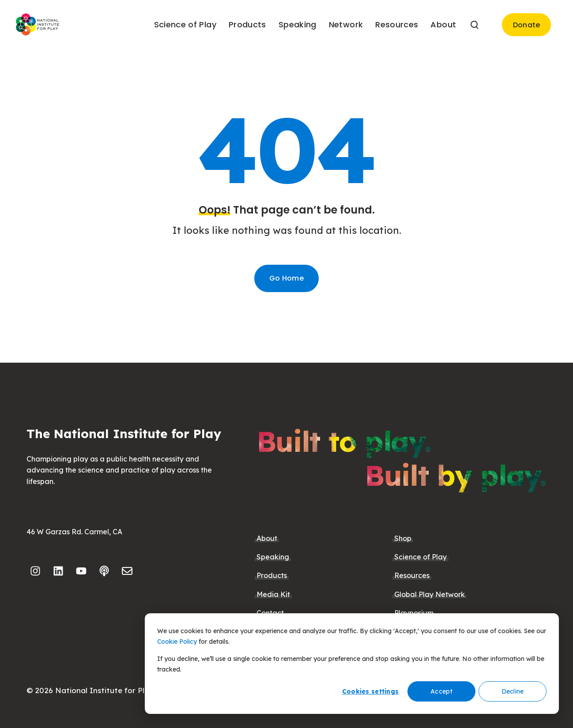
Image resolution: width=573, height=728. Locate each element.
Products (272, 575)
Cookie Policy (177, 642)
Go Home (286, 278)
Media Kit (273, 594)
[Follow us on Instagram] (35, 571)
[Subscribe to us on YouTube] (81, 571)
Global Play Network (430, 594)
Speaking (273, 557)
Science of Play (420, 557)
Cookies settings (370, 691)
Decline (513, 691)
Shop (403, 538)
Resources (412, 575)
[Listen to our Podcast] (104, 571)
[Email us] (127, 571)
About (267, 538)
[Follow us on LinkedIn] (58, 571)
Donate (527, 25)
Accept (441, 691)
